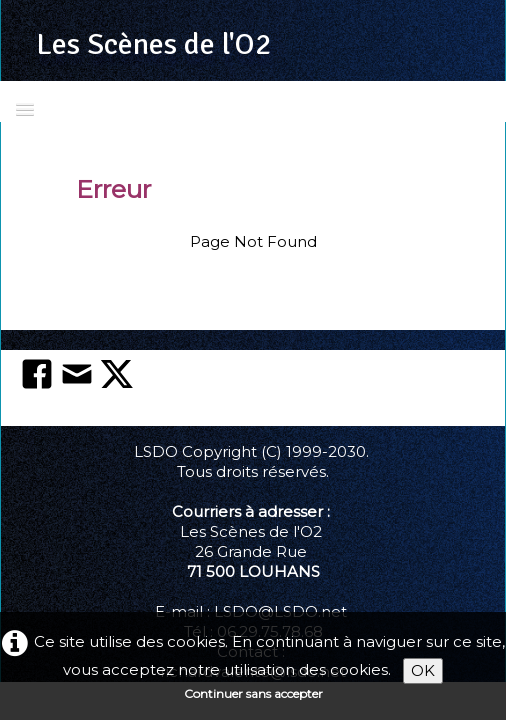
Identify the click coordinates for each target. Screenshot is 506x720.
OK (423, 670)
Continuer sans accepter (253, 693)
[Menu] (25, 108)
